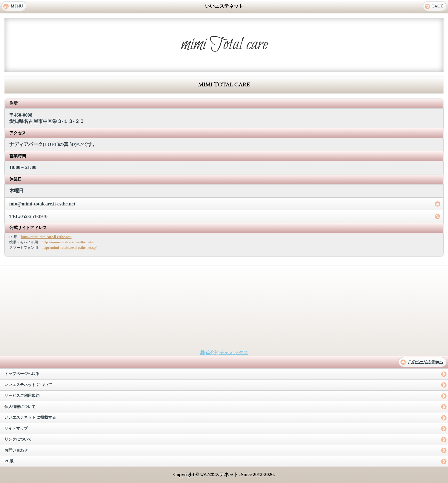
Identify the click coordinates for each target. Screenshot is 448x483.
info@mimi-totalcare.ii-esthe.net (42, 204)
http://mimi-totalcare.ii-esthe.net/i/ (68, 242)
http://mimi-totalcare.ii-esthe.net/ (46, 237)
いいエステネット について (28, 385)
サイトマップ (16, 429)
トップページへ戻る (22, 374)
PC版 (9, 461)
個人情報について (20, 407)
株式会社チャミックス (224, 352)
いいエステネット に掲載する (30, 418)
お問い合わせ (16, 450)
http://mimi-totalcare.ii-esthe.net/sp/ (69, 248)
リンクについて (18, 439)
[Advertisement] (224, 308)
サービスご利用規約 (22, 396)
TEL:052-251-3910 (28, 216)
